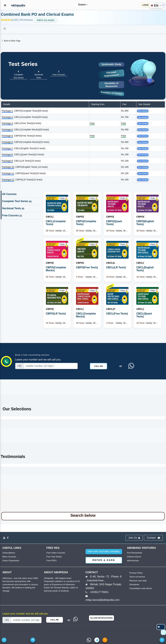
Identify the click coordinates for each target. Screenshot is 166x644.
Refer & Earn (104, 560)
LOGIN (145, 5)
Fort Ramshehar (135, 553)
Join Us (134, 538)
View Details (143, 111)
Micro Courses (9, 557)
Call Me (98, 366)
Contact (153, 538)
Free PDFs (51, 561)
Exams (81, 5)
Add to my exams (46, 20)
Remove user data (138, 581)
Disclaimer (134, 584)
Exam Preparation (11, 561)
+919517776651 (99, 592)
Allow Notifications (101, 618)
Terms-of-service (137, 577)
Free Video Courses (56, 553)
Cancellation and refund (140, 588)
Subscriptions (9, 553)
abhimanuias (133, 561)
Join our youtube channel (104, 552)
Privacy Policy (136, 573)
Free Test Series (54, 557)
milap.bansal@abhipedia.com (102, 600)
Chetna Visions (134, 557)
